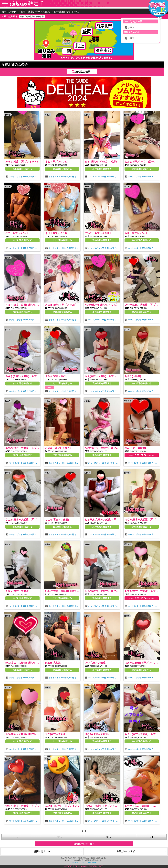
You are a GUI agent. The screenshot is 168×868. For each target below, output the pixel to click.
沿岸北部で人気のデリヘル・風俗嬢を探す (25, 7)
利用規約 (75, 863)
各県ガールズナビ (126, 851)
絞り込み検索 (83, 72)
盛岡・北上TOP (42, 851)
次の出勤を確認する (23, 169)
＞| (151, 837)
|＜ (17, 837)
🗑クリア (130, 28)
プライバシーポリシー (88, 863)
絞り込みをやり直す (84, 844)
